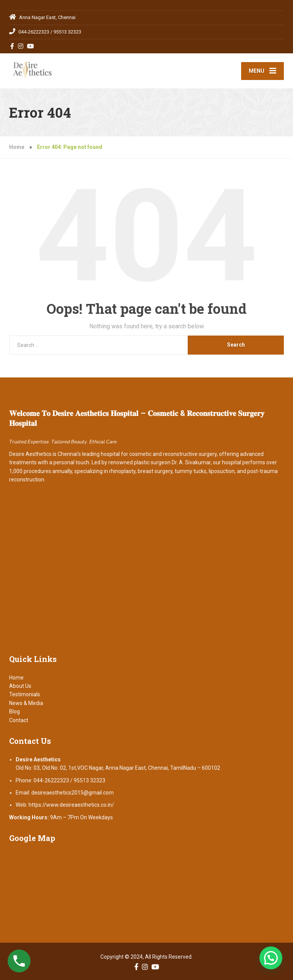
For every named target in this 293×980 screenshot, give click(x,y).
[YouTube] (31, 46)
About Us (20, 686)
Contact (19, 720)
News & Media (26, 703)
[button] (271, 958)
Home (17, 147)
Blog (14, 711)
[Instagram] (21, 46)
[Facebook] (12, 46)
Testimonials (25, 694)
